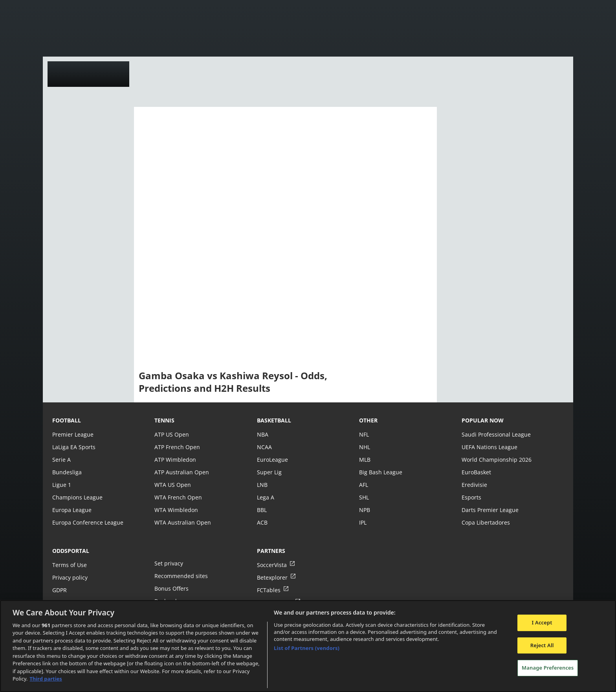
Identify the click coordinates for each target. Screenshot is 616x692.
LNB (262, 485)
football (67, 420)
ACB (262, 522)
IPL (363, 522)
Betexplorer (272, 577)
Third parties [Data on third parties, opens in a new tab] (46, 679)
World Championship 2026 (496, 460)
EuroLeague (272, 460)
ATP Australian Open (181, 472)
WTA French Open (177, 497)
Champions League (77, 497)
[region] (308, 646)
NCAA (264, 447)
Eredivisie (474, 485)
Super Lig (269, 472)
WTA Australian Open (182, 522)
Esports (471, 497)
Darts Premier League (489, 510)
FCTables (268, 590)
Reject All (542, 645)
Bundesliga (66, 472)
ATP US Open (171, 434)
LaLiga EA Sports (73, 447)
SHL (364, 497)
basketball (274, 420)
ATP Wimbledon (175, 460)
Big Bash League (380, 472)
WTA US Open (172, 485)
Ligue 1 (61, 485)
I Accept (542, 622)
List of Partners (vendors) (307, 648)
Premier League (72, 434)
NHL (365, 447)
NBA (262, 434)
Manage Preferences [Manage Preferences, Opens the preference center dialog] (548, 668)
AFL (364, 485)
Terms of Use (69, 565)
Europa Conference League (87, 522)
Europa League (71, 510)
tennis (164, 420)
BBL (262, 510)
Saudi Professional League (495, 434)
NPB (365, 510)
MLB (365, 460)
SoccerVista (271, 565)
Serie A (61, 460)
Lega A (265, 497)
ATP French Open (177, 447)
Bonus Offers (171, 588)
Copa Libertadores (485, 522)
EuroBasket (476, 472)
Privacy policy (70, 577)
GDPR (60, 590)
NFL (364, 434)
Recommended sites (180, 576)
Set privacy (168, 563)
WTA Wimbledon (176, 510)
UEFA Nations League (489, 447)
